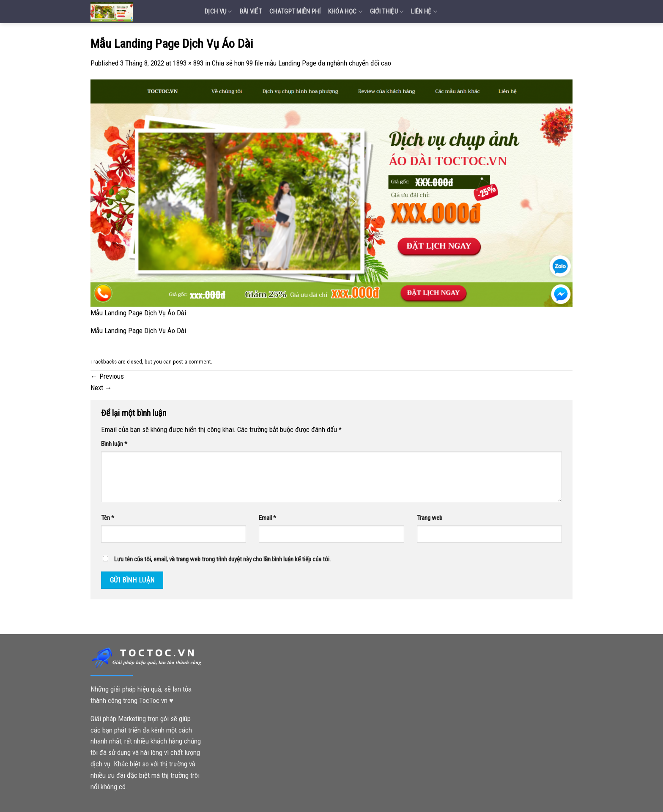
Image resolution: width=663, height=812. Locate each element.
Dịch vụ (218, 12)
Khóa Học (345, 12)
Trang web (430, 518)
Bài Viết (251, 11)
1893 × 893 (188, 63)
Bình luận (114, 444)
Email (267, 518)
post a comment (192, 362)
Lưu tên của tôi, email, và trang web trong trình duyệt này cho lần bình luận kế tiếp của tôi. (222, 559)
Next (101, 388)
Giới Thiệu (387, 12)
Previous (107, 376)
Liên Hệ (424, 12)
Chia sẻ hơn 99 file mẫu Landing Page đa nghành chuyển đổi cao (301, 63)
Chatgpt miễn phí (295, 11)
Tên (108, 518)
